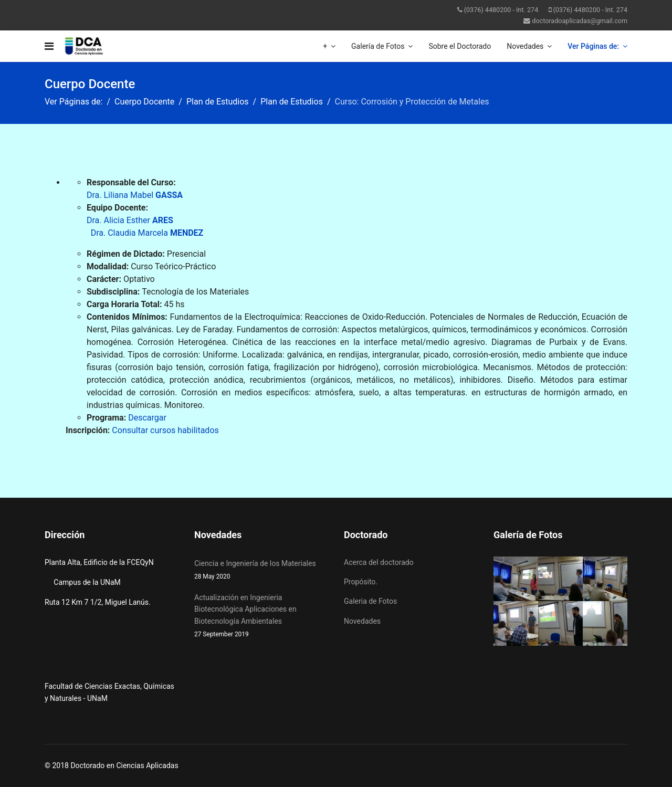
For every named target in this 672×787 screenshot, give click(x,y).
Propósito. (361, 582)
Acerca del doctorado (379, 562)
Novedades (525, 46)
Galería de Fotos (378, 46)
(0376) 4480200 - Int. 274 (501, 10)
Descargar (147, 418)
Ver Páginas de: (593, 46)
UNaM (97, 698)
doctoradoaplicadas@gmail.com (580, 21)
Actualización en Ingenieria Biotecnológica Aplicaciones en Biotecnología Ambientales (261, 616)
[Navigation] (49, 46)
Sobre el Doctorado (460, 46)
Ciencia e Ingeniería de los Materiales (261, 570)
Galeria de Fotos (370, 601)
